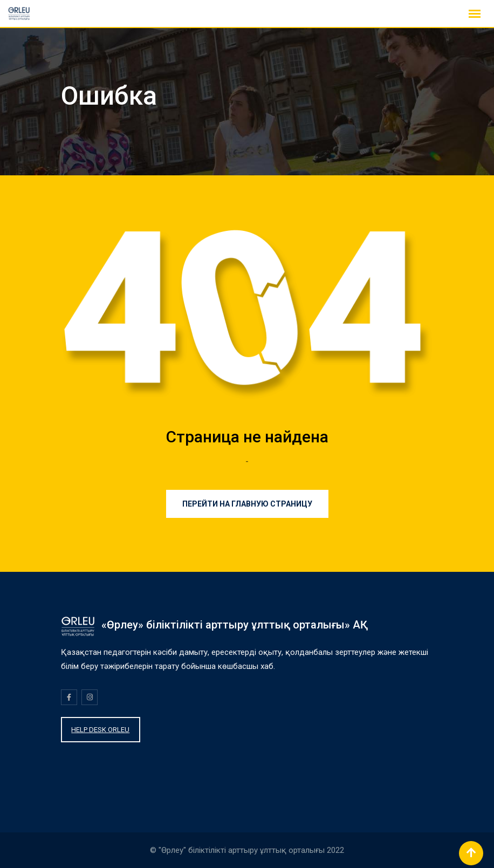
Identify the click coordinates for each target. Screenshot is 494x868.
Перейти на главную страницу (247, 504)
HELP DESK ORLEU (100, 730)
